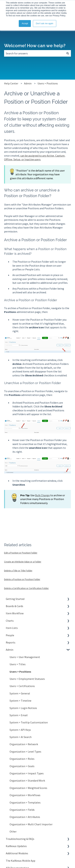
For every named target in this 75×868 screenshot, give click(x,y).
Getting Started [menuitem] (15, 599)
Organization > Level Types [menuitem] (25, 752)
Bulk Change (42, 495)
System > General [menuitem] (20, 693)
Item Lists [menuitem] (12, 628)
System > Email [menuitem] (19, 715)
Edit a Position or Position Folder (21, 553)
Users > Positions (48, 83)
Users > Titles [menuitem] (18, 664)
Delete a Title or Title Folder (18, 571)
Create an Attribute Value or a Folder (23, 562)
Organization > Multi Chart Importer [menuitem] (31, 824)
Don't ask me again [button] (44, 24)
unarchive (48, 190)
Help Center (11, 83)
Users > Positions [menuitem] (20, 672)
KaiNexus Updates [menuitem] (16, 846)
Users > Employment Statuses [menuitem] (27, 679)
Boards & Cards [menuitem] (14, 606)
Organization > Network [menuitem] (24, 744)
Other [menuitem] (13, 831)
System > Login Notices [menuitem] (23, 708)
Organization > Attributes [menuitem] (25, 817)
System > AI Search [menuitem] (21, 737)
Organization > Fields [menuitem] (22, 810)
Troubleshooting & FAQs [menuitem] (20, 839)
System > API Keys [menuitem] (20, 730)
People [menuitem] (10, 635)
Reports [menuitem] (11, 642)
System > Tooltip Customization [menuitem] (29, 722)
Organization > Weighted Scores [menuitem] (28, 788)
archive (27, 190)
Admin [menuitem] (10, 650)
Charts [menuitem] (10, 621)
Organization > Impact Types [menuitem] (27, 773)
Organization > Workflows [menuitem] (25, 795)
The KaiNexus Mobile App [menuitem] (21, 861)
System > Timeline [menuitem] (20, 701)
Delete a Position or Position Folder (22, 579)
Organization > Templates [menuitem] (25, 802)
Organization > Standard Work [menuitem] (27, 781)
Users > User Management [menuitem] (25, 657)
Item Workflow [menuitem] (15, 613)
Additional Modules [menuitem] (17, 853)
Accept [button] (25, 24)
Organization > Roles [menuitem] (22, 759)
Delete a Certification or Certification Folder (26, 588)
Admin (28, 83)
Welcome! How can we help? (35, 46)
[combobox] (34, 53)
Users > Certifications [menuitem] (22, 686)
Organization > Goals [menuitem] (22, 766)
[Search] (68, 53)
